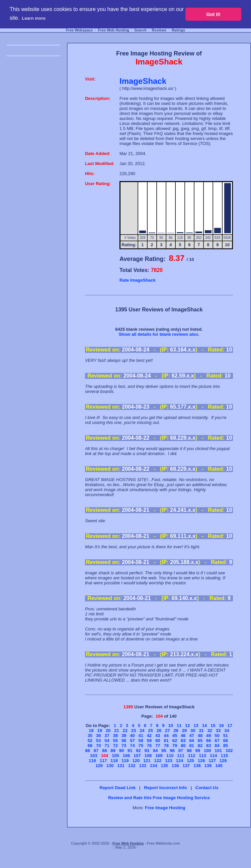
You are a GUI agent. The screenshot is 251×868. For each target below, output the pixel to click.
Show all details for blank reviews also (158, 334)
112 (192, 756)
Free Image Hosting (165, 808)
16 (221, 726)
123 (169, 761)
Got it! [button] (214, 14)
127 (212, 761)
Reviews (159, 30)
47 (191, 736)
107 (137, 756)
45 (175, 736)
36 (98, 736)
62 (175, 741)
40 (132, 736)
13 (196, 726)
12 (187, 726)
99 (197, 751)
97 (181, 751)
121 (147, 761)
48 (200, 736)
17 (230, 726)
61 (166, 741)
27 (167, 731)
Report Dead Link (118, 788)
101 (218, 751)
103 (94, 756)
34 (227, 731)
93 (147, 751)
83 (208, 746)
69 (90, 746)
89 (113, 751)
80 (183, 746)
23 (134, 731)
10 (170, 726)
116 (92, 761)
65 (200, 741)
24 (142, 731)
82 (200, 746)
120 (136, 761)
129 (99, 766)
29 (184, 731)
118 (114, 761)
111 (181, 756)
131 (121, 766)
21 (116, 731)
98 (189, 751)
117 (103, 761)
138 (197, 766)
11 (179, 726)
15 (213, 726)
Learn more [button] (34, 18)
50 (217, 736)
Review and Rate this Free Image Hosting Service (159, 798)
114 (214, 756)
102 (229, 751)
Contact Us (207, 788)
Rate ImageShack (138, 280)
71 (107, 746)
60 (158, 741)
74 (132, 746)
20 (108, 731)
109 (159, 756)
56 (124, 741)
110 (170, 756)
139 (208, 766)
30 (193, 731)
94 (155, 751)
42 (149, 736)
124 (180, 761)
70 (98, 746)
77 (158, 746)
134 (154, 766)
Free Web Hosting (114, 30)
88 (104, 751)
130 (110, 766)
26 (159, 731)
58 (141, 741)
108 (148, 756)
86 (87, 751)
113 (202, 756)
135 (164, 766)
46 (183, 736)
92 (138, 751)
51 (226, 736)
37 (107, 736)
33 (218, 731)
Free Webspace (79, 30)
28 (176, 731)
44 (166, 736)
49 (208, 736)
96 (172, 751)
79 (175, 746)
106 (127, 756)
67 (217, 741)
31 (201, 731)
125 (190, 761)
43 (158, 736)
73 (124, 746)
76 (149, 746)
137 (186, 766)
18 (91, 731)
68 (226, 741)
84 (217, 746)
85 (226, 746)
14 (204, 726)
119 (125, 761)
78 (166, 746)
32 (210, 731)
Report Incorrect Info (165, 788)
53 (98, 741)
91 (130, 751)
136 (175, 766)
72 (115, 746)
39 (124, 736)
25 (150, 731)
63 (183, 741)
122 (158, 761)
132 (132, 766)
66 (208, 741)
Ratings (178, 30)
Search (140, 30)
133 (143, 766)
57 (132, 741)
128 (223, 761)
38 (115, 736)
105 (115, 756)
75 (141, 746)
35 (90, 736)
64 (191, 741)
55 (115, 741)
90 (121, 751)
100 (207, 751)
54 (107, 741)
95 (164, 751)
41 (141, 736)
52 (90, 741)
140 (219, 766)
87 (96, 751)
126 (201, 761)
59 (149, 741)
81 (191, 746)
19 (100, 731)
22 (125, 731)
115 (224, 756)
